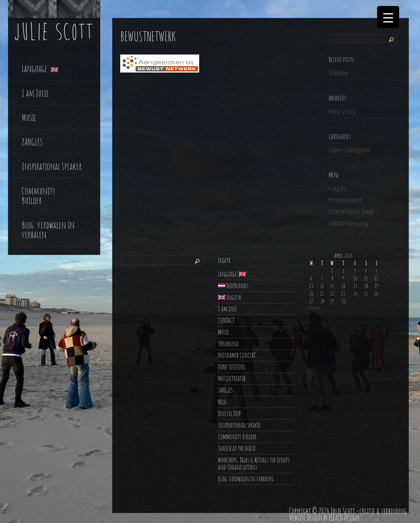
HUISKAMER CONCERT (237, 355)
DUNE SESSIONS (232, 367)
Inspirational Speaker (52, 166)
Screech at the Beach (237, 448)
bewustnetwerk (148, 36)
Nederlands (233, 286)
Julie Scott (343, 511)
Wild (222, 402)
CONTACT (226, 320)
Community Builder (38, 195)
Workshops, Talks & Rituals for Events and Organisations (254, 463)
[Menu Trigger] (388, 17)
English (229, 297)
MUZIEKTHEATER (232, 379)
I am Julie (35, 92)
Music (29, 117)
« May (312, 308)
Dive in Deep (229, 413)
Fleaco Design (344, 518)
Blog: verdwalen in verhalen (48, 229)
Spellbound (228, 344)
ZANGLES (32, 141)
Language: (40, 68)
